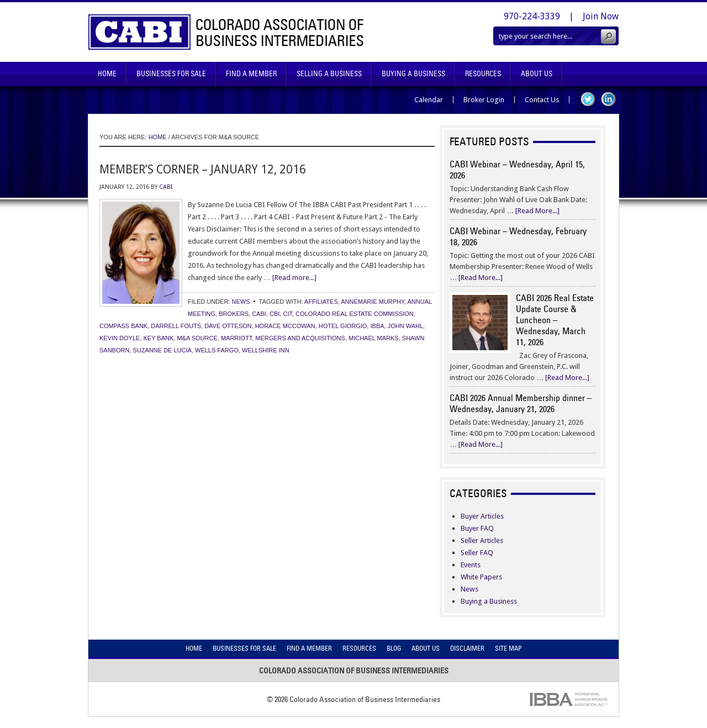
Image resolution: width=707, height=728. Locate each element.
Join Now (601, 16)
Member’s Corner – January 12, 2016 (203, 169)
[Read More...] (537, 211)
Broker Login (484, 100)
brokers (234, 314)
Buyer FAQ (477, 528)
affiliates (321, 302)
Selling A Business (329, 74)
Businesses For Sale (171, 74)
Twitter (588, 99)
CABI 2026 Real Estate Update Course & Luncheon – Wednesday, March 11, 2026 (555, 320)
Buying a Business (489, 601)
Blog (394, 648)
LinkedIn (608, 99)
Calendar (429, 100)
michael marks (374, 338)
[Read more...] (294, 278)
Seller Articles (482, 540)
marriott (236, 338)
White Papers (481, 577)
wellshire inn (266, 350)
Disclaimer (467, 648)
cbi (275, 314)
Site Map (508, 648)
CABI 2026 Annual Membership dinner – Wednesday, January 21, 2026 (521, 403)
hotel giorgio (343, 326)
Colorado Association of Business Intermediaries (226, 32)
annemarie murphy (373, 302)
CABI (166, 187)
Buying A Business (413, 74)
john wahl (405, 326)
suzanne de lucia (162, 350)
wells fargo (217, 350)
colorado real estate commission (355, 314)
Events (471, 565)
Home (107, 74)
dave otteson (228, 326)
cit (287, 314)
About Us (537, 74)
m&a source (197, 338)
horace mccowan (285, 326)
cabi (259, 314)
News (241, 302)
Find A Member (251, 74)
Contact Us (542, 100)
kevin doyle (120, 338)
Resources (483, 74)
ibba (377, 326)
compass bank (123, 326)
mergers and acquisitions (300, 338)
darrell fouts (176, 326)
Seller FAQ (477, 553)
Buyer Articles (482, 516)
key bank (158, 338)
